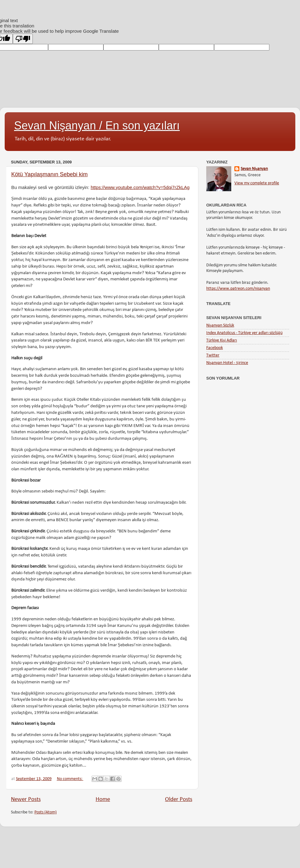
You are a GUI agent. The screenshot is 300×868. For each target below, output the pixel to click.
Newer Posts (26, 800)
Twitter (213, 355)
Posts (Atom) (45, 812)
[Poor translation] (23, 39)
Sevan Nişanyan (254, 169)
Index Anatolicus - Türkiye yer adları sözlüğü (244, 333)
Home (103, 800)
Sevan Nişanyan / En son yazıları (97, 126)
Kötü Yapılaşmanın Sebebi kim (49, 174)
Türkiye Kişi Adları (222, 340)
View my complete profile (257, 183)
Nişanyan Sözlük (220, 325)
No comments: (70, 779)
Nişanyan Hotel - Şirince (227, 363)
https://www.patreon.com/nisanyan (238, 289)
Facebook (215, 348)
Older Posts (179, 800)
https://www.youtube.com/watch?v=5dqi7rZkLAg (140, 187)
